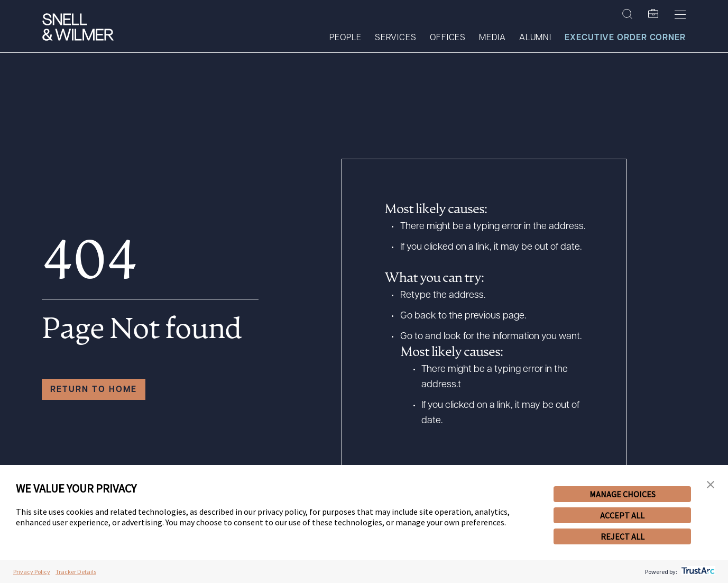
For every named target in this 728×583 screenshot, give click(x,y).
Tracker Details (76, 572)
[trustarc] (697, 572)
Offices (448, 38)
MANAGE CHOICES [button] (623, 494)
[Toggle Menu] (680, 14)
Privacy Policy (32, 572)
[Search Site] (627, 14)
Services (396, 38)
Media (492, 38)
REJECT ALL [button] (623, 536)
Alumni (535, 38)
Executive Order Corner (625, 38)
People (345, 38)
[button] (711, 485)
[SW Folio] (653, 14)
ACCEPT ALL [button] (622, 515)
